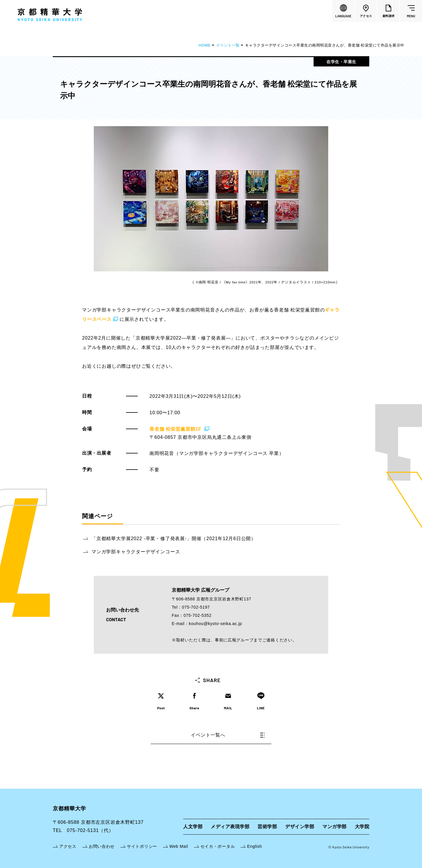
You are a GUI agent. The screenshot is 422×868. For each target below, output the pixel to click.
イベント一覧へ (228, 735)
